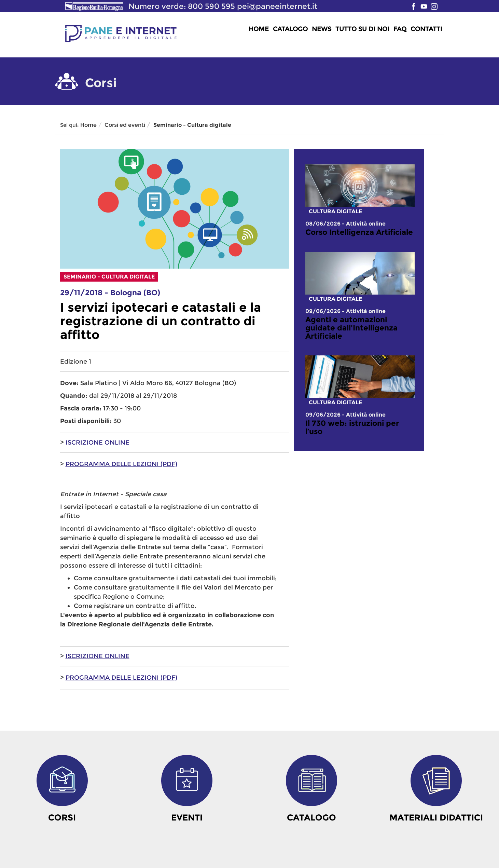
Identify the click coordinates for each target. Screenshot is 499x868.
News (322, 29)
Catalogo (290, 29)
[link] (360, 232)
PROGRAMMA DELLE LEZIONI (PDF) (121, 464)
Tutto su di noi (362, 29)
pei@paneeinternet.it (277, 6)
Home (259, 29)
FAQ (400, 29)
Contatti (426, 29)
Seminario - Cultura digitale (192, 125)
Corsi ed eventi (125, 125)
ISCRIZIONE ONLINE (98, 443)
